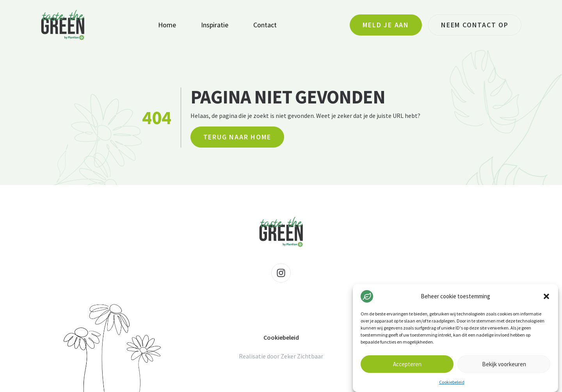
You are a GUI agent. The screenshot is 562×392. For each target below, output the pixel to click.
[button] (546, 296)
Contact (265, 25)
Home (167, 25)
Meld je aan (386, 25)
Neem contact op (475, 25)
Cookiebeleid (452, 382)
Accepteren (407, 364)
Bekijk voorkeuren (504, 364)
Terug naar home (237, 137)
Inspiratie (215, 25)
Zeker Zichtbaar (302, 356)
